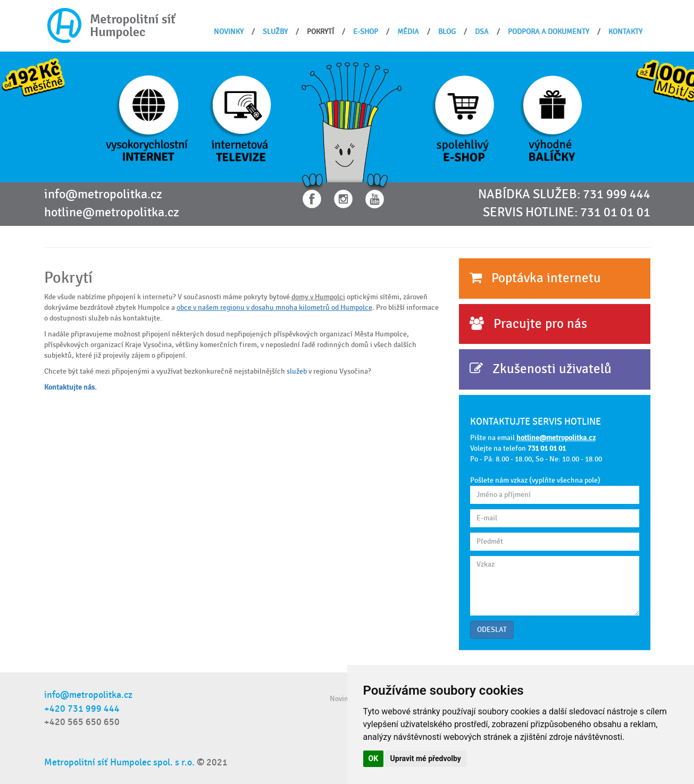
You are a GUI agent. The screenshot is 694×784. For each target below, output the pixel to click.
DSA (482, 32)
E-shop (366, 32)
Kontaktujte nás (69, 387)
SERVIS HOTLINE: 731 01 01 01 (567, 213)
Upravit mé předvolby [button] (426, 758)
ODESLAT (492, 630)
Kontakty (625, 32)
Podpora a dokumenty (549, 32)
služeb (298, 371)
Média (408, 32)
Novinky (229, 32)
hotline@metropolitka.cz (112, 213)
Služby (275, 32)
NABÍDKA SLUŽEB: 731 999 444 (564, 195)
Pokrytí (320, 32)
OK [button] (374, 758)
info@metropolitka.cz (103, 195)
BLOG (447, 32)
